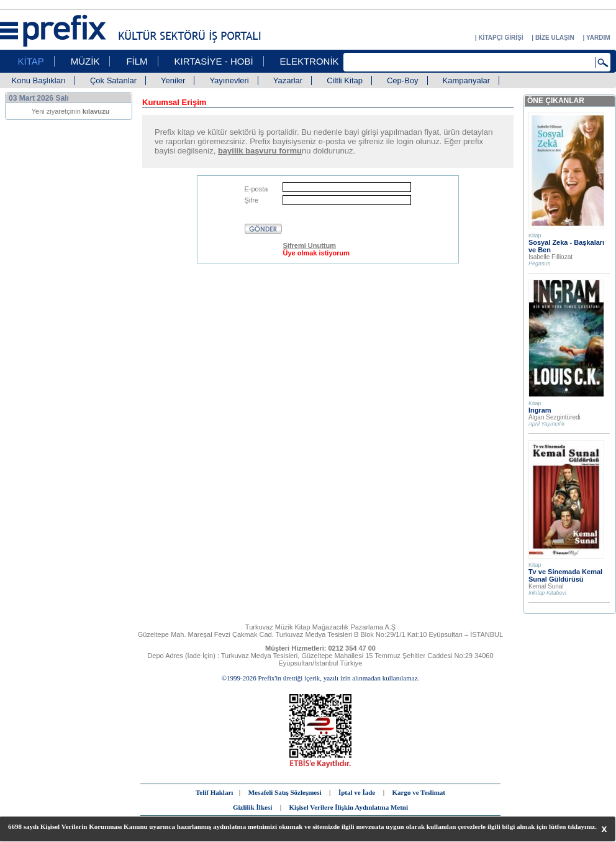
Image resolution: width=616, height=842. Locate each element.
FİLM (137, 61)
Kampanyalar (467, 80)
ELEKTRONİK (310, 61)
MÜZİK (85, 61)
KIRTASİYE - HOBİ (214, 61)
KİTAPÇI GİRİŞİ (500, 38)
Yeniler (173, 80)
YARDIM (598, 38)
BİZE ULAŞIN (555, 38)
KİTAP (31, 61)
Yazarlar (288, 80)
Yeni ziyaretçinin (71, 111)
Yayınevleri (229, 80)
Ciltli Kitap (345, 80)
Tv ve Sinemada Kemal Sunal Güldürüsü (565, 575)
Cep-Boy (403, 80)
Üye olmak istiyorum (316, 253)
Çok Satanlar (113, 80)
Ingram (540, 410)
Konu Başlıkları (39, 80)
